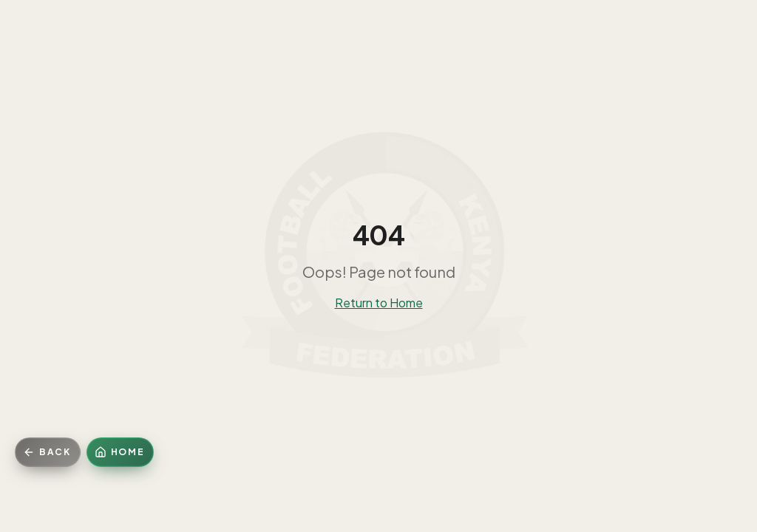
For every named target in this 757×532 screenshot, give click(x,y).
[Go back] (48, 452)
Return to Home (379, 303)
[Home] (120, 452)
